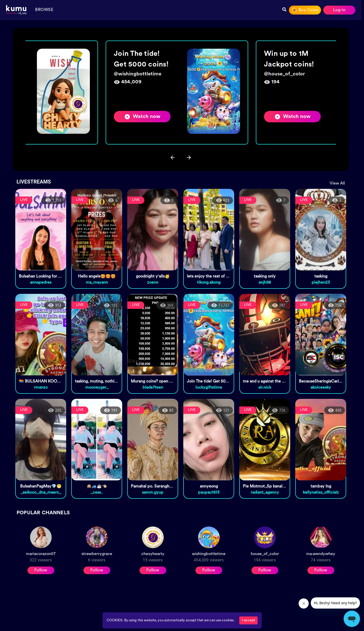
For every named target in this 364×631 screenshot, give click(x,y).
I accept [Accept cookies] (248, 620)
